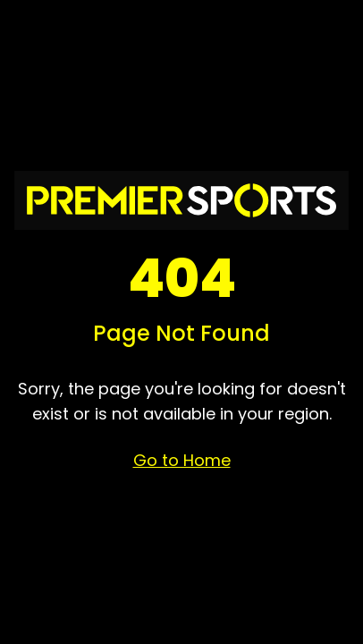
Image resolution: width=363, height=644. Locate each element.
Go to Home (182, 460)
